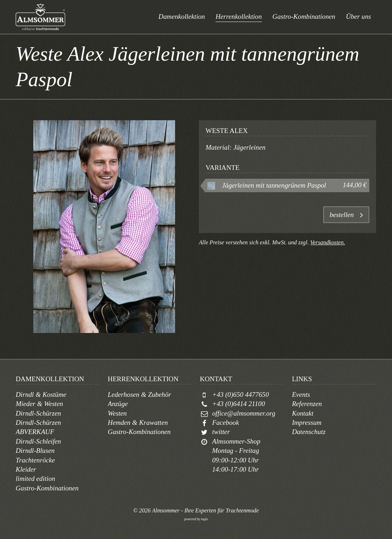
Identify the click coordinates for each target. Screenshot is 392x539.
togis (204, 519)
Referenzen (307, 404)
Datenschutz (309, 432)
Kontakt (303, 413)
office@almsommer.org (244, 413)
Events (301, 394)
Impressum (307, 423)
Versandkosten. (327, 242)
